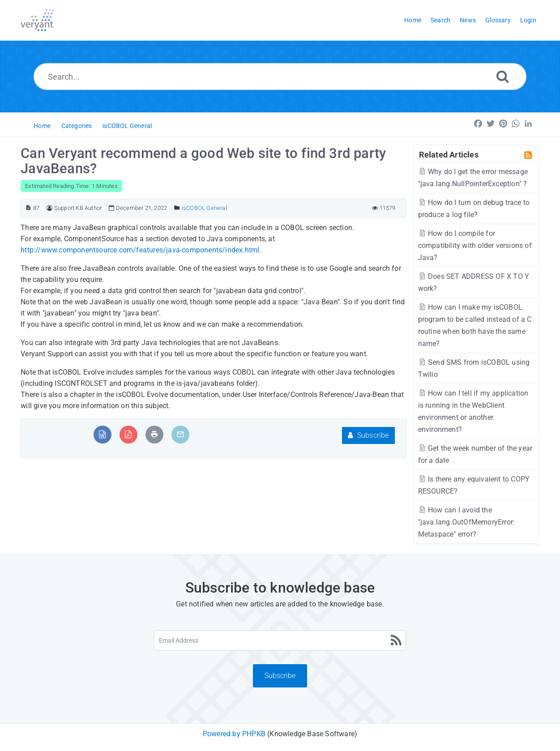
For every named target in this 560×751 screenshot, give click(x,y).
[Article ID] (28, 208)
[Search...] (280, 77)
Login (528, 20)
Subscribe (368, 435)
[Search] (503, 76)
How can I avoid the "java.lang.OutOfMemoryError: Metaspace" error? (467, 522)
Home (42, 126)
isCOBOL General (127, 126)
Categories (77, 126)
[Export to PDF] (128, 434)
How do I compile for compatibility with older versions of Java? (475, 245)
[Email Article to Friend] (180, 434)
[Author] (49, 208)
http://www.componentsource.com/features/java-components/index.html (140, 250)
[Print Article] (154, 434)
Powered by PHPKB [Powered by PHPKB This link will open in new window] (234, 734)
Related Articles (449, 154)
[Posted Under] (177, 208)
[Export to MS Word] (102, 434)
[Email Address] (280, 640)
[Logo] (37, 20)
